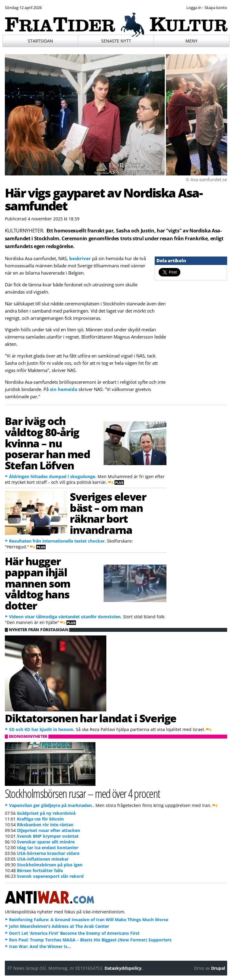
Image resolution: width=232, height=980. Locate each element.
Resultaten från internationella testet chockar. (57, 541)
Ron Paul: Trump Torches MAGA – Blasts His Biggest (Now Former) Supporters (90, 940)
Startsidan (40, 41)
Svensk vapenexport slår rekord (50, 876)
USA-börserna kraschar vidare (48, 853)
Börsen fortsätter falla (40, 870)
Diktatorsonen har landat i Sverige (91, 718)
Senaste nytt (116, 41)
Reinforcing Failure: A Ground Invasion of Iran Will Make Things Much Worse (89, 920)
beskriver (80, 258)
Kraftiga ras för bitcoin (40, 819)
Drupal (218, 968)
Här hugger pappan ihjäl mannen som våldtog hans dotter (38, 583)
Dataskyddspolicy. (124, 968)
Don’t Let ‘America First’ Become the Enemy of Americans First (74, 933)
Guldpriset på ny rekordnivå (46, 813)
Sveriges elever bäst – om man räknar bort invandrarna (108, 513)
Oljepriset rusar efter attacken (48, 830)
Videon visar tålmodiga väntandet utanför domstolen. (65, 617)
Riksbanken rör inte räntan (45, 825)
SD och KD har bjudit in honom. (42, 729)
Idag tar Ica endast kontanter (48, 848)
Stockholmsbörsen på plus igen (50, 865)
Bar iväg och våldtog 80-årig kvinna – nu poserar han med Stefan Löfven (48, 443)
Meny (192, 41)
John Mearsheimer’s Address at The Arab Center (59, 926)
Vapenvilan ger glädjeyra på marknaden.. (52, 805)
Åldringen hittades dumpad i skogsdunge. (53, 476)
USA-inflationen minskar (43, 859)
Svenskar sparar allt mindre (46, 842)
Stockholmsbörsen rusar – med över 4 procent (82, 793)
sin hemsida (64, 389)
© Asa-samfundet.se (206, 180)
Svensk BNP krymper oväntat (48, 836)
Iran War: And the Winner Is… (40, 946)
